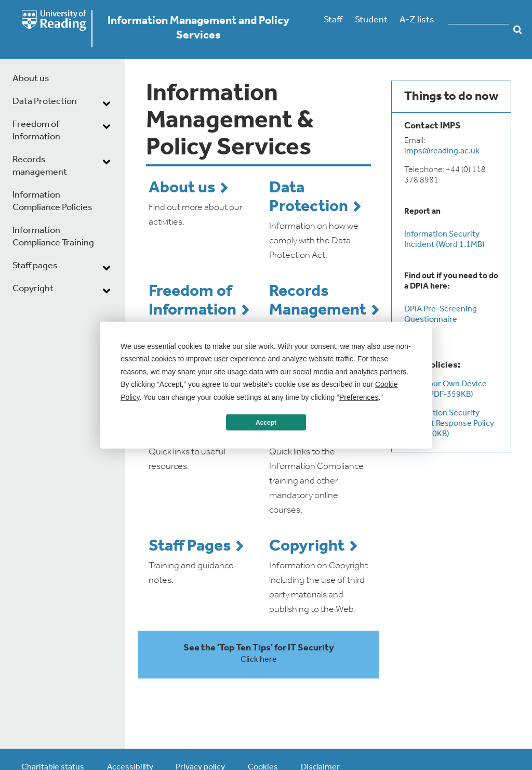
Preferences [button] (359, 397)
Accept (266, 422)
